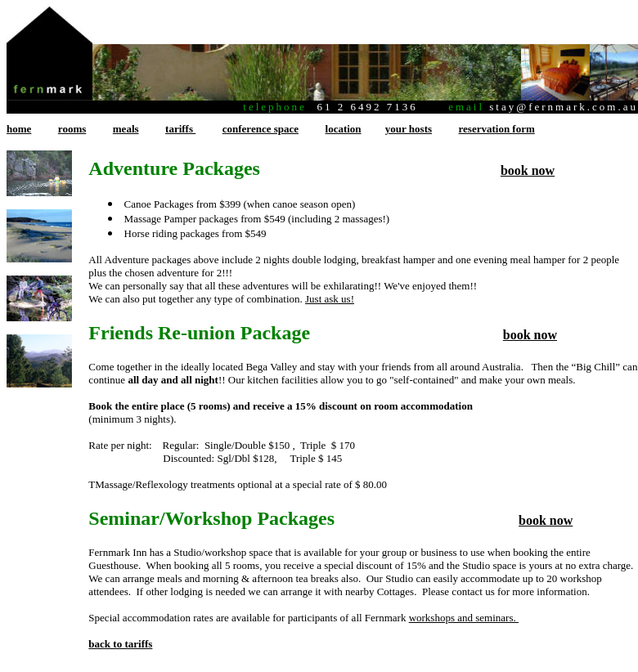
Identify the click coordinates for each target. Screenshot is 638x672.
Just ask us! (330, 299)
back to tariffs (120, 644)
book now (528, 170)
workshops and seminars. (464, 618)
